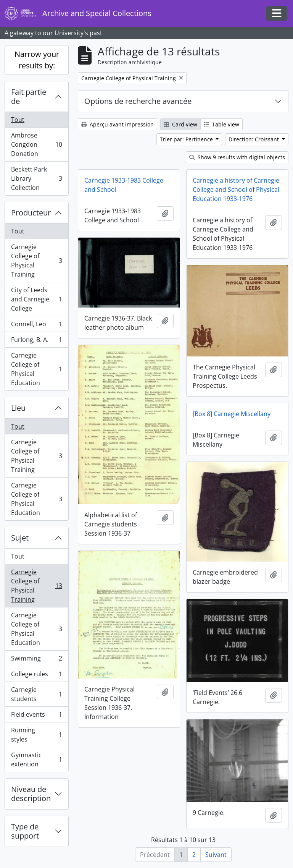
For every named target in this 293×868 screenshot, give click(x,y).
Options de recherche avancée (138, 101)
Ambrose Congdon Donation (36, 144)
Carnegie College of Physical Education (36, 369)
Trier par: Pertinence (187, 139)
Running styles (36, 735)
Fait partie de (29, 96)
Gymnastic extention (36, 759)
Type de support (25, 831)
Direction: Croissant (254, 139)
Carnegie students (36, 694)
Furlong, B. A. (36, 341)
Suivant (216, 855)
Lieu (18, 408)
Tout (18, 120)
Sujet (20, 538)
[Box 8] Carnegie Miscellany (232, 414)
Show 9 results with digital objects (237, 157)
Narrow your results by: (37, 60)
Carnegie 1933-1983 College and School (124, 185)
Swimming (36, 660)
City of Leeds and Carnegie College (36, 299)
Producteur (31, 213)
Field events (36, 716)
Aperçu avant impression (118, 124)
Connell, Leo (36, 326)
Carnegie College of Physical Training (36, 261)
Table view (221, 124)
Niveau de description (31, 794)
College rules (36, 676)
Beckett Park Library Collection (36, 178)
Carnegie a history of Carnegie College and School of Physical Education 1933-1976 (236, 189)
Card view (180, 124)
